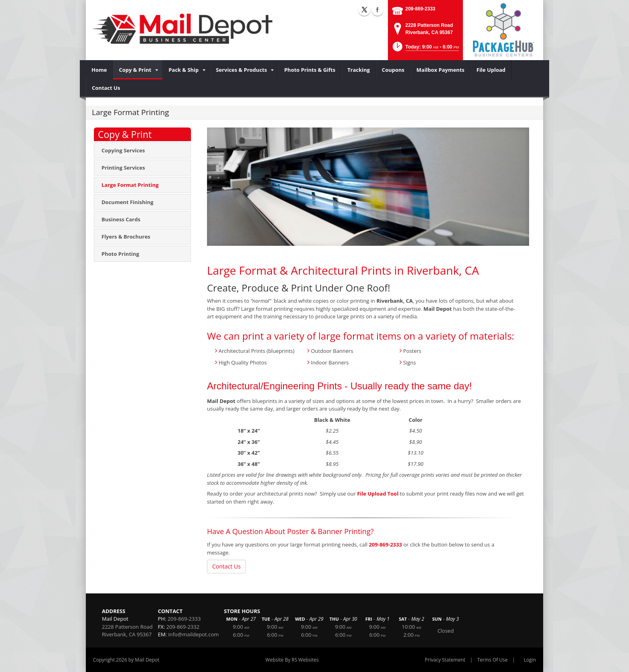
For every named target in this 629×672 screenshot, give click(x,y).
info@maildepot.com (193, 634)
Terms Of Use (493, 660)
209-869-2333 (421, 9)
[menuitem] (99, 70)
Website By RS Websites (292, 660)
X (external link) (364, 10)
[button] (425, 49)
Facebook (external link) (377, 10)
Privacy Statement (445, 660)
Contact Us (226, 566)
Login (530, 660)
